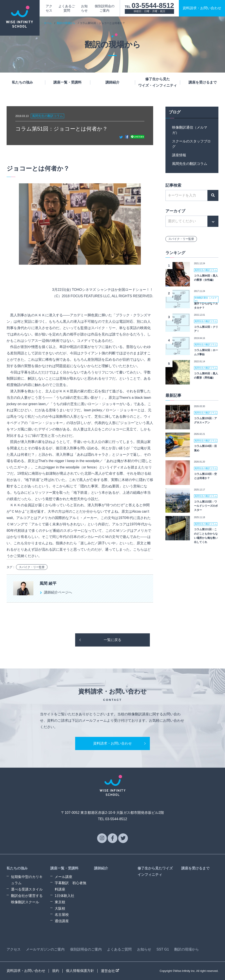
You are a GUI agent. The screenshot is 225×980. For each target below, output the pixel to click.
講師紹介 (112, 82)
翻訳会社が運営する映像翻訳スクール (27, 899)
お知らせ (144, 949)
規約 (56, 971)
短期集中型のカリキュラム (27, 880)
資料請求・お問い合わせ (112, 743)
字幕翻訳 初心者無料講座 (71, 886)
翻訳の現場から (66, 23)
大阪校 (60, 908)
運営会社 (110, 971)
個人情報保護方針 (80, 971)
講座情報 (179, 155)
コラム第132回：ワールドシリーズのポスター (206, 506)
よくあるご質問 (119, 949)
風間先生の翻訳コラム (190, 164)
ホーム (48, 23)
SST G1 (163, 949)
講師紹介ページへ (58, 592)
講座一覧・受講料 (67, 82)
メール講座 (64, 877)
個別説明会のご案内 (86, 949)
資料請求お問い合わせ (202, 8)
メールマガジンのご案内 (45, 949)
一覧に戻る (112, 640)
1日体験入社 (64, 896)
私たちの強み (22, 82)
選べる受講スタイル (27, 889)
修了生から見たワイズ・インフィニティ (158, 82)
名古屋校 (62, 915)
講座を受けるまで (203, 82)
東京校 (60, 902)
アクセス (14, 949)
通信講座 (62, 921)
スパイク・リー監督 (32, 567)
